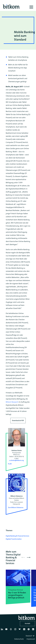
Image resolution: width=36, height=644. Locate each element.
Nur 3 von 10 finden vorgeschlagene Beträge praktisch (17, 595)
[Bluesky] (20, 630)
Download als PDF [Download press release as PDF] (18, 420)
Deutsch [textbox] (29, 636)
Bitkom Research (12, 402)
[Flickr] (34, 630)
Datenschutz (19, 639)
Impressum (31, 639)
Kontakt (28, 623)
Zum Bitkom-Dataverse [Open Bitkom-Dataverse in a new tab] (16, 507)
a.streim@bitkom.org (17, 460)
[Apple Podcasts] (25, 630)
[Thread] (11, 630)
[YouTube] (7, 630)
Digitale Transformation (14, 539)
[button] (29, 557)
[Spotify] (29, 630)
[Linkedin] (2, 630)
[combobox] (30, 636)
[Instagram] (16, 630)
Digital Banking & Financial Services (17, 536)
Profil (10, 464)
